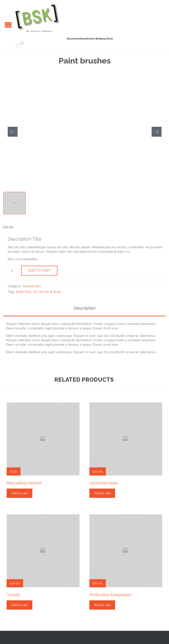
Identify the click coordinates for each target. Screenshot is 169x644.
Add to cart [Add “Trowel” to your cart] (19, 605)
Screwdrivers (32, 286)
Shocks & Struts (50, 292)
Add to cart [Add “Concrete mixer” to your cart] (102, 493)
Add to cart (39, 271)
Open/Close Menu (8, 25)
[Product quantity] (13, 271)
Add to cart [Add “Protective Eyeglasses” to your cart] (102, 605)
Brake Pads (24, 292)
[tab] (84, 309)
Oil (35, 292)
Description (85, 308)
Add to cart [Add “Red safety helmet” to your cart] (19, 493)
